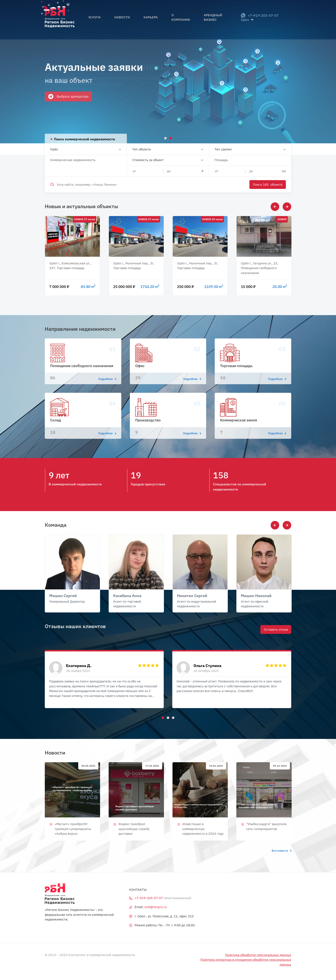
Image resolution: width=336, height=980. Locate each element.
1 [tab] (162, 717)
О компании (171, 20)
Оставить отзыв (276, 629)
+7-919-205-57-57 (257, 20)
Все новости (281, 851)
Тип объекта (141, 149)
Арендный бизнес (205, 20)
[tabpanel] (168, 72)
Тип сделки (223, 149)
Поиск (268, 185)
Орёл (54, 149)
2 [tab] (167, 717)
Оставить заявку (61, 98)
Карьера (145, 20)
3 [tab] (172, 717)
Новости (123, 20)
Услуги (102, 20)
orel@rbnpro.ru (156, 907)
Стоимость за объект (148, 160)
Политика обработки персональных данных (258, 955)
